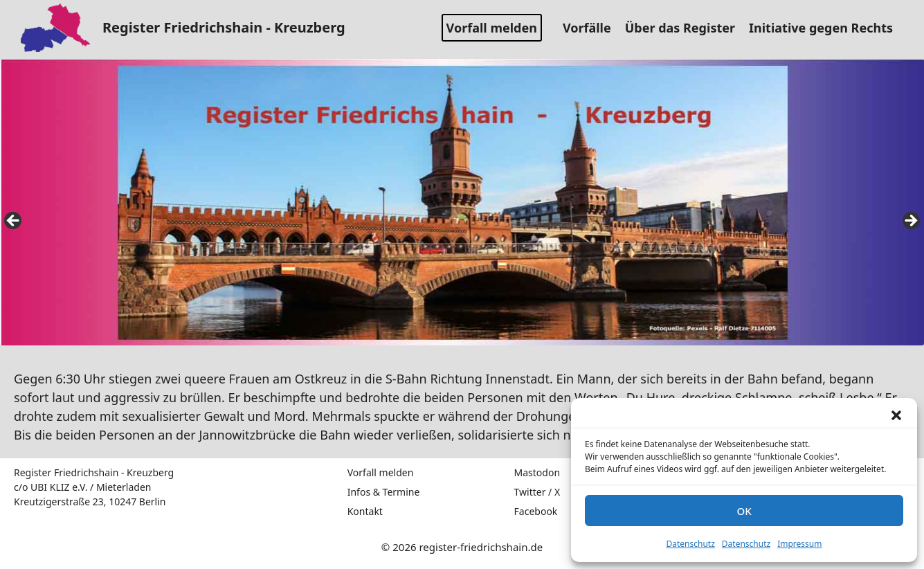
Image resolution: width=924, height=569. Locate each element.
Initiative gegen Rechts (826, 28)
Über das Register (685, 28)
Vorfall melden (492, 28)
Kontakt (365, 511)
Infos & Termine (384, 492)
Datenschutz (691, 544)
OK (744, 511)
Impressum (799, 544)
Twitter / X (537, 492)
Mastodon (537, 472)
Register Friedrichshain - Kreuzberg (224, 27)
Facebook (536, 511)
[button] (896, 415)
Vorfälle (592, 28)
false (14, 222)
